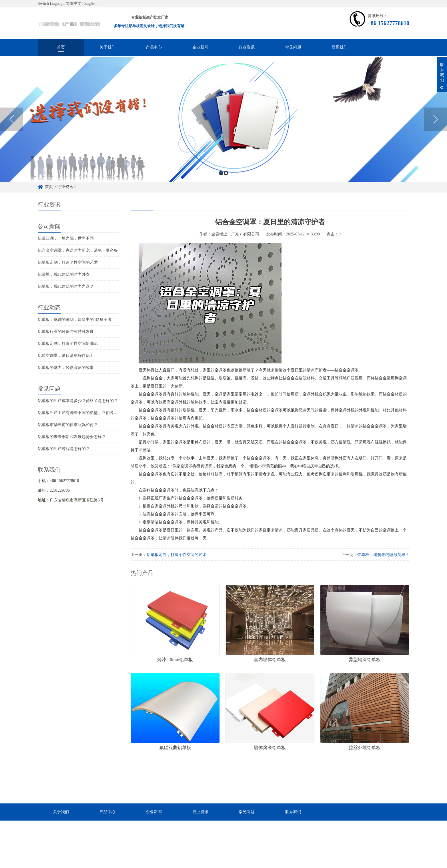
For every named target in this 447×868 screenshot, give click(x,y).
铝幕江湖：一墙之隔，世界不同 (66, 238)
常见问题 (293, 47)
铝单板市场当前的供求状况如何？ (68, 425)
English (90, 4)
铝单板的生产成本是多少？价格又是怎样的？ (78, 401)
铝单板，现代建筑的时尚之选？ (66, 286)
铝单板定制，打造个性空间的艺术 (68, 262)
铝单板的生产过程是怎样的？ (64, 449)
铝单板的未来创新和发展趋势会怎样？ (72, 437)
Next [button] (435, 134)
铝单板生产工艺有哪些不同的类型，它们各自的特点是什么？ (92, 413)
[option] (223, 134)
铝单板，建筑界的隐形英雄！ (383, 555)
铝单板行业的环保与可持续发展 (66, 332)
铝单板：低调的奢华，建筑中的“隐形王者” (75, 320)
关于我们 (107, 47)
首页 (61, 47)
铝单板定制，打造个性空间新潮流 (68, 344)
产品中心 (154, 47)
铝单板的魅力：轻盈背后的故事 (66, 368)
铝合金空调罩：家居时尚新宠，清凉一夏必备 (78, 250)
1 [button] (221, 188)
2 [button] (226, 188)
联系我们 (340, 47)
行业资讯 (247, 47)
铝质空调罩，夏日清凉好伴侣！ (66, 356)
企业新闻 (200, 47)
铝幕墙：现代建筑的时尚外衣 (64, 274)
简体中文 (73, 4)
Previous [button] (12, 134)
